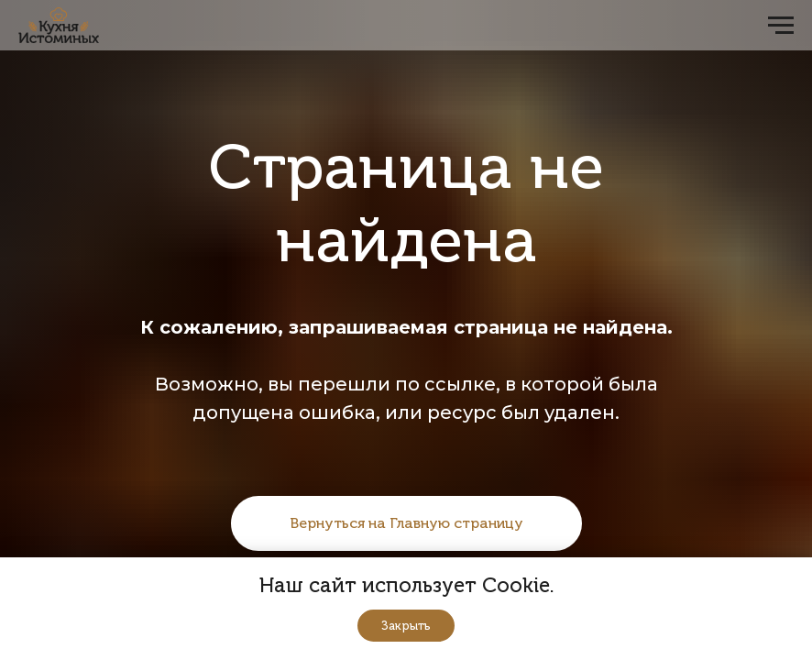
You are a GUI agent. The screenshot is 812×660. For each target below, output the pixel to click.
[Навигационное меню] (781, 26)
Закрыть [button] (406, 626)
